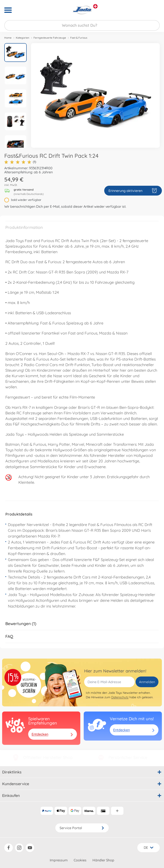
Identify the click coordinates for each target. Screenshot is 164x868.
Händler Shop (103, 860)
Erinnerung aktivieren (133, 191)
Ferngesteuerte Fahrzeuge (50, 38)
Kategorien (23, 38)
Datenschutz (120, 697)
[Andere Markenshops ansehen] (95, 6)
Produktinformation (24, 227)
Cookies (80, 860)
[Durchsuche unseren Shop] (82, 25)
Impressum (59, 860)
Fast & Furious (79, 38)
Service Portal (82, 828)
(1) (20, 162)
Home (8, 38)
